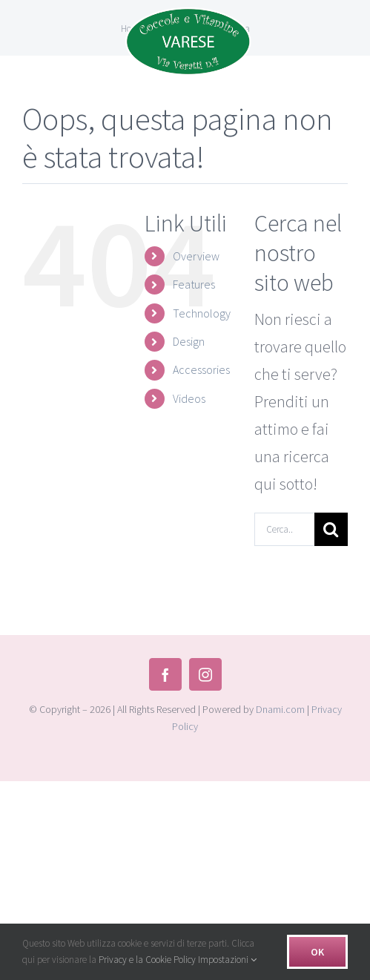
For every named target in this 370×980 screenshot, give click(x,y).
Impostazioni (227, 960)
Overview (196, 256)
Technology (202, 313)
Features (194, 284)
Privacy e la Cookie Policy (147, 960)
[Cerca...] (284, 529)
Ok (317, 952)
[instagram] (205, 674)
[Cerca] (331, 529)
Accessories (201, 369)
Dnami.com (280, 709)
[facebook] (165, 674)
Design (189, 341)
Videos (189, 398)
